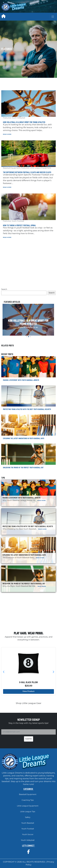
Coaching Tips (28, 800)
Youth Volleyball (18, 118)
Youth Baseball (28, 823)
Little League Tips (28, 812)
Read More (7, 134)
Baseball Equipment (12, 168)
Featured (7, 118)
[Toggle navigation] (53, 17)
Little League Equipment (40, 168)
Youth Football (18, 221)
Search (4, 289)
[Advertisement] (43, 7)
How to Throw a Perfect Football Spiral (19, 225)
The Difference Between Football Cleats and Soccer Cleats (27, 172)
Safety (28, 817)
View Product (28, 691)
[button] (27, 337)
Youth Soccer (28, 835)
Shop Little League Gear (29, 703)
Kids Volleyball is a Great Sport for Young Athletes (24, 122)
